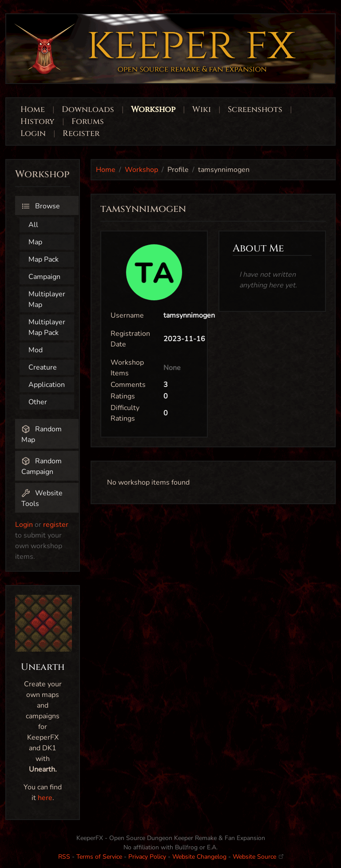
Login (34, 133)
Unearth (43, 667)
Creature (43, 367)
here (45, 798)
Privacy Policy (147, 857)
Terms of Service (99, 857)
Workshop (153, 109)
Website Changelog (199, 857)
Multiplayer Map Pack (47, 327)
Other (38, 402)
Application (47, 385)
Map (35, 242)
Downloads (88, 109)
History (38, 121)
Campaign (44, 277)
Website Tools (42, 498)
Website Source (258, 857)
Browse (41, 206)
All (33, 225)
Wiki (202, 109)
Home (33, 109)
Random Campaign (42, 466)
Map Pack (44, 259)
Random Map (42, 434)
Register (81, 133)
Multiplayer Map (47, 299)
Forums (88, 121)
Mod (36, 350)
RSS (64, 857)
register (56, 525)
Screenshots (255, 109)
